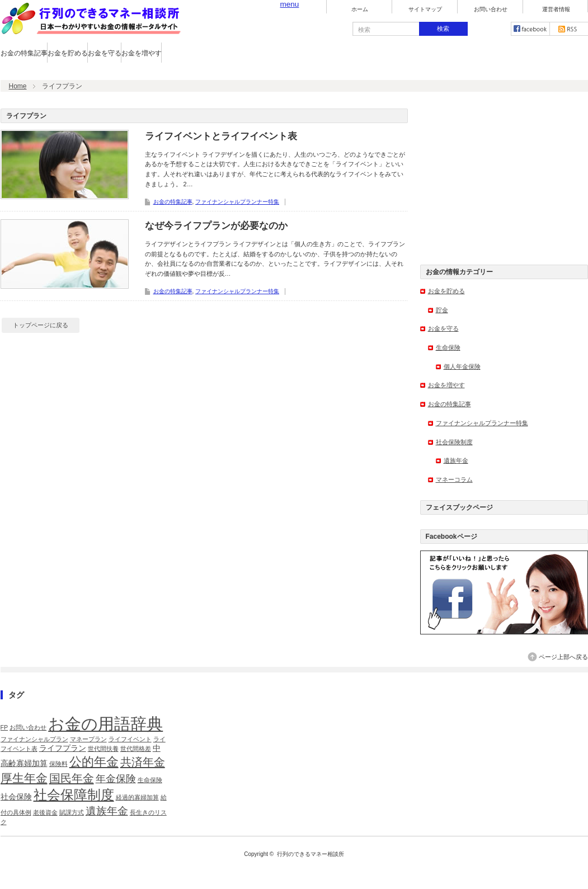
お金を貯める (68, 53)
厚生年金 (24, 778)
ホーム (360, 10)
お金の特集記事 (24, 53)
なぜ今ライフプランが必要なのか (216, 226)
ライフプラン (63, 748)
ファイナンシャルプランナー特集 (237, 202)
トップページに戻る (41, 325)
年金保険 (116, 779)
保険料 (58, 764)
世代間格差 (136, 749)
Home (18, 86)
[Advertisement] (504, 178)
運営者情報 (556, 10)
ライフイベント (130, 739)
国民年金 (72, 778)
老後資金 (45, 812)
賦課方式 (72, 812)
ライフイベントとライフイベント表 (221, 136)
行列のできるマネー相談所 (311, 854)
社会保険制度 (454, 442)
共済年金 (143, 762)
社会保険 (16, 797)
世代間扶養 (103, 749)
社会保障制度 (74, 795)
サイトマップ (425, 10)
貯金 (442, 310)
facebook (530, 29)
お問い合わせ (491, 10)
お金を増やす (142, 53)
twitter (492, 29)
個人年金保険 (462, 366)
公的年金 (94, 762)
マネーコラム (454, 479)
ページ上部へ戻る (563, 657)
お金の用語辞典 (105, 724)
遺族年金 (456, 460)
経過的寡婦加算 (137, 797)
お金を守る (105, 53)
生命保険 (448, 347)
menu (290, 4)
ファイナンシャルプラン (34, 739)
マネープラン (88, 739)
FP (4, 727)
